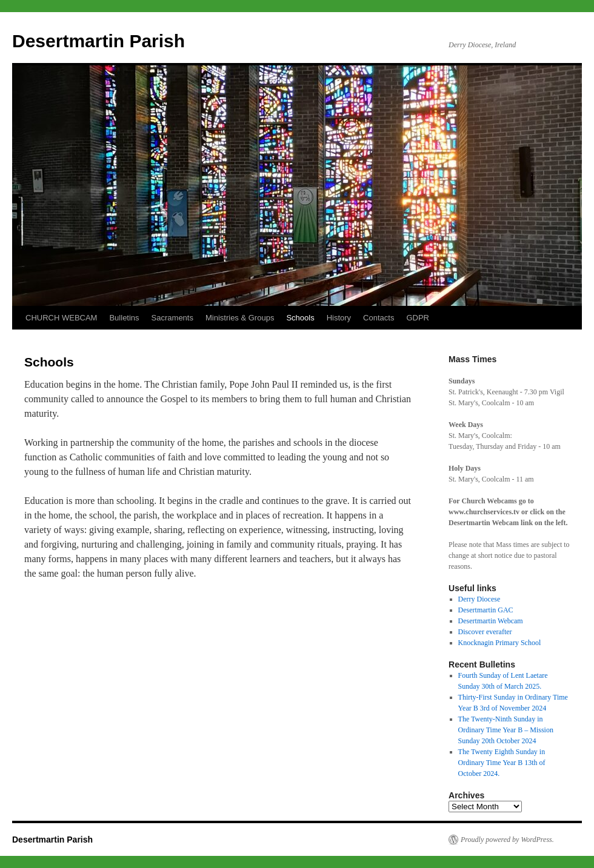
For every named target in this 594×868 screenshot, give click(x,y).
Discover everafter (485, 632)
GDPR (418, 318)
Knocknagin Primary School (500, 643)
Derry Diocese (479, 599)
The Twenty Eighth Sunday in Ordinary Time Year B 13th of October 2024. (502, 763)
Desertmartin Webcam (491, 621)
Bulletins (124, 318)
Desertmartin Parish (98, 41)
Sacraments (172, 318)
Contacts (379, 318)
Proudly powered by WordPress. (507, 840)
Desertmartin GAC (486, 610)
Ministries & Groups (240, 318)
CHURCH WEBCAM (61, 318)
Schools (300, 318)
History (339, 318)
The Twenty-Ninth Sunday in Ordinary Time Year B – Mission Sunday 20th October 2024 (506, 730)
